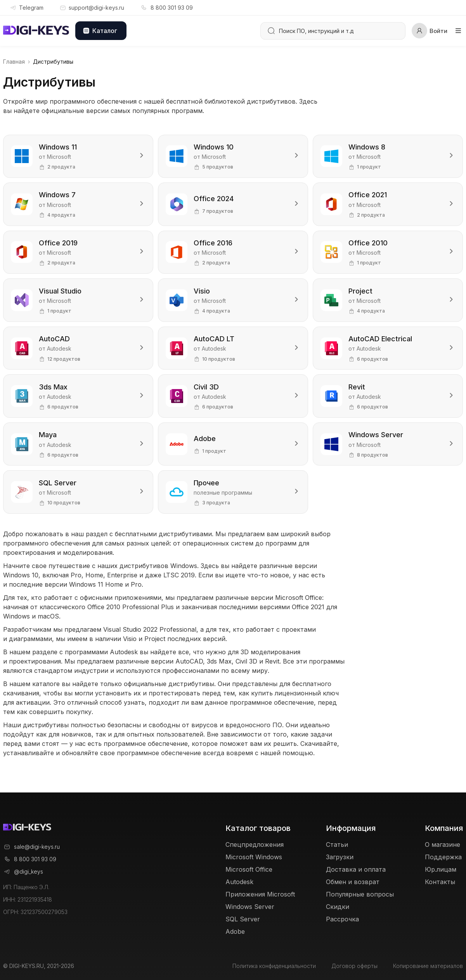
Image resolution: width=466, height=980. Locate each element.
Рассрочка (342, 919)
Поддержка (443, 857)
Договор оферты (354, 966)
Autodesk (239, 882)
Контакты (440, 882)
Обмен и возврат (353, 882)
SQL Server (243, 919)
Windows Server (250, 907)
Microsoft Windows (254, 857)
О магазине (443, 845)
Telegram (26, 8)
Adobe (235, 932)
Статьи (337, 845)
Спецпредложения (255, 845)
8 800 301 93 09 (166, 8)
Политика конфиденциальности (274, 966)
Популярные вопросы (360, 895)
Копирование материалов (428, 966)
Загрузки (340, 857)
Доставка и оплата (356, 870)
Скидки (338, 907)
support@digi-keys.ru (92, 8)
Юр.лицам (441, 870)
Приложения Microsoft (260, 895)
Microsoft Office (249, 870)
